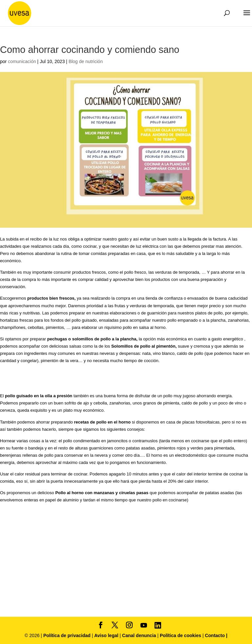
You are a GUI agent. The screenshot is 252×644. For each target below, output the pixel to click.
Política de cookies (181, 635)
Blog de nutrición (86, 61)
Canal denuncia (139, 635)
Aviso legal (106, 635)
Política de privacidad (68, 635)
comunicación (22, 61)
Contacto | (216, 635)
